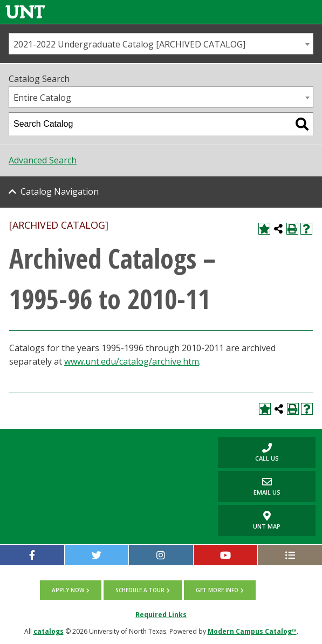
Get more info (217, 590)
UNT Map (267, 520)
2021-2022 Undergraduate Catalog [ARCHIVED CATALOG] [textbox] (129, 44)
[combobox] (161, 44)
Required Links (161, 615)
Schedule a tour (140, 590)
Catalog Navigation (60, 191)
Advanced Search (43, 160)
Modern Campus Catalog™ (252, 631)
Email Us (249, 486)
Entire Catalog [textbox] (42, 98)
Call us (248, 452)
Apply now (68, 590)
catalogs (49, 631)
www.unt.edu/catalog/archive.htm (132, 361)
